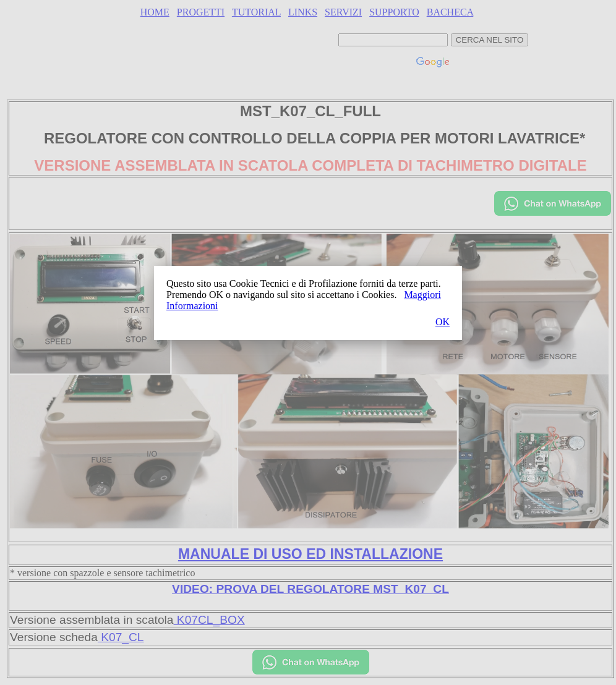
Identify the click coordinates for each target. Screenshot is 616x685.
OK (443, 322)
